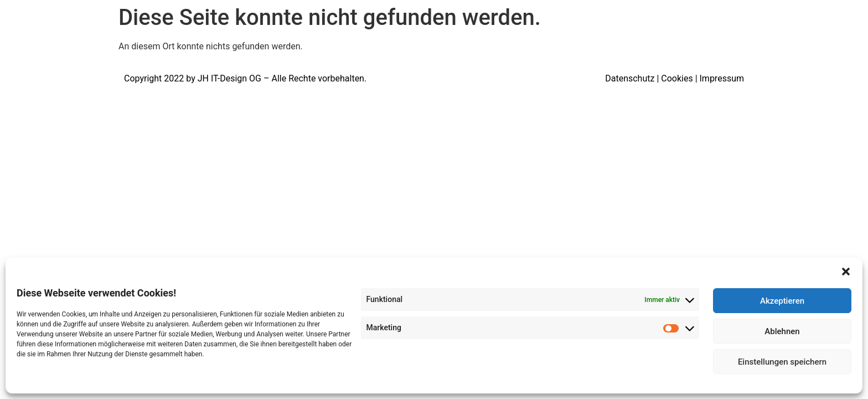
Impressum (722, 78)
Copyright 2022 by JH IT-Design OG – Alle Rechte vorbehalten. (245, 78)
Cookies (677, 78)
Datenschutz (630, 78)
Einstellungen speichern (782, 362)
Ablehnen (782, 331)
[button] (846, 272)
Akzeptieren (782, 301)
